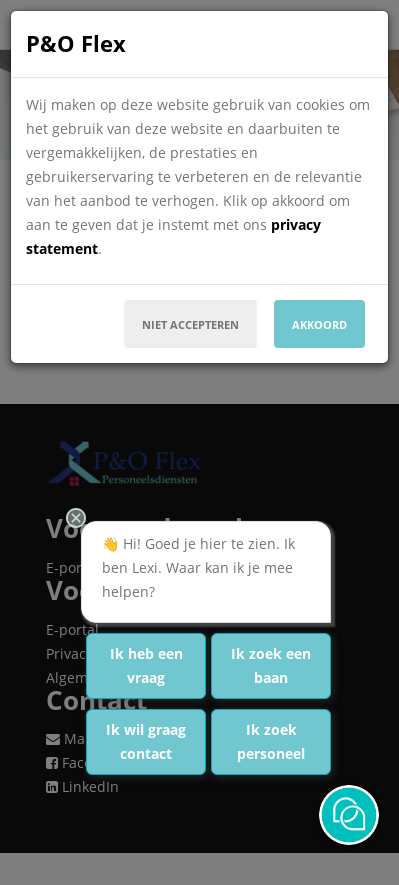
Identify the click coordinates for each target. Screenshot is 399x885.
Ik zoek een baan (271, 665)
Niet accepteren (190, 324)
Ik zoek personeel (271, 741)
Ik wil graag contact (146, 741)
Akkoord (319, 324)
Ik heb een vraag (146, 665)
